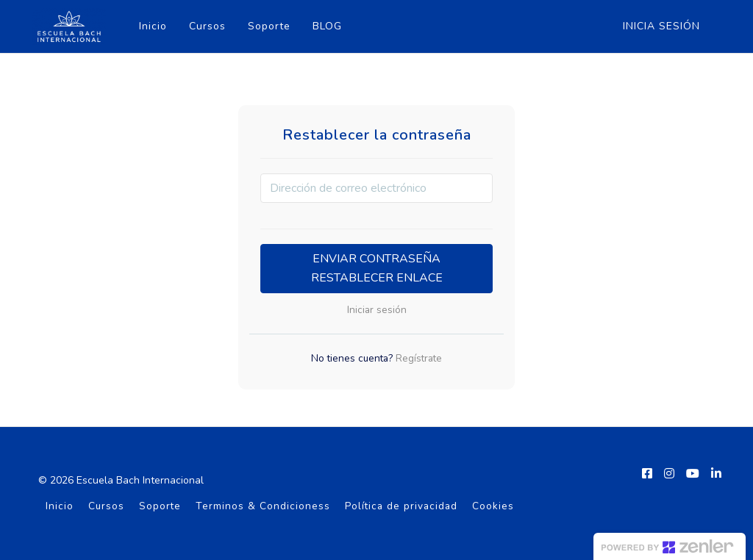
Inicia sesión (661, 26)
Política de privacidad (401, 506)
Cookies (493, 506)
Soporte (268, 26)
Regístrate (417, 358)
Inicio (151, 26)
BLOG (326, 26)
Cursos (206, 26)
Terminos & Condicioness (263, 506)
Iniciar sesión (377, 310)
